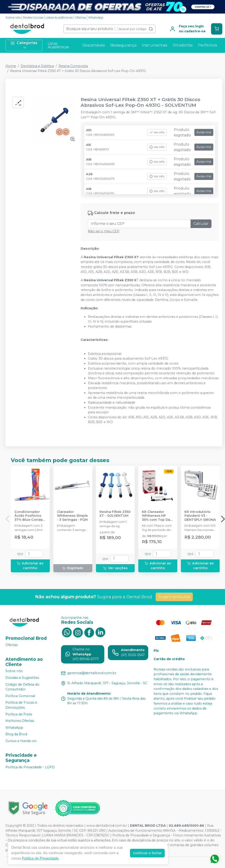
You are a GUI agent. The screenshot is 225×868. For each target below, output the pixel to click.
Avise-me (204, 132)
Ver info (157, 132)
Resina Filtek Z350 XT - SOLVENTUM (115, 514)
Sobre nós (13, 17)
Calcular (201, 224)
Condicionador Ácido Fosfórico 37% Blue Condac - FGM (30, 516)
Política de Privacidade (40, 858)
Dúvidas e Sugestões (22, 678)
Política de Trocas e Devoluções (21, 705)
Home (11, 66)
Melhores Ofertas (20, 721)
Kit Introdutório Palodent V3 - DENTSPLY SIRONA (200, 516)
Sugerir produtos (174, 597)
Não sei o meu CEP (104, 231)
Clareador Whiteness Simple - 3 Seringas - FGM (72, 516)
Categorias (24, 45)
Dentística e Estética (37, 66)
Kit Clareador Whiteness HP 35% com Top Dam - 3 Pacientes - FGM (158, 516)
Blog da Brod (16, 734)
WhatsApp (96, 17)
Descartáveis (93, 45)
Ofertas (80, 17)
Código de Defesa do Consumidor (22, 687)
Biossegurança (123, 45)
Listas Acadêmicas (59, 17)
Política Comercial (20, 696)
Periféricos (207, 45)
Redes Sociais (33, 17)
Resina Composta (73, 66)
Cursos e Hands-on (21, 741)
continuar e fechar (147, 853)
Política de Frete (19, 714)
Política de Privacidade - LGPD (30, 767)
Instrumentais (155, 45)
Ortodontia (183, 45)
